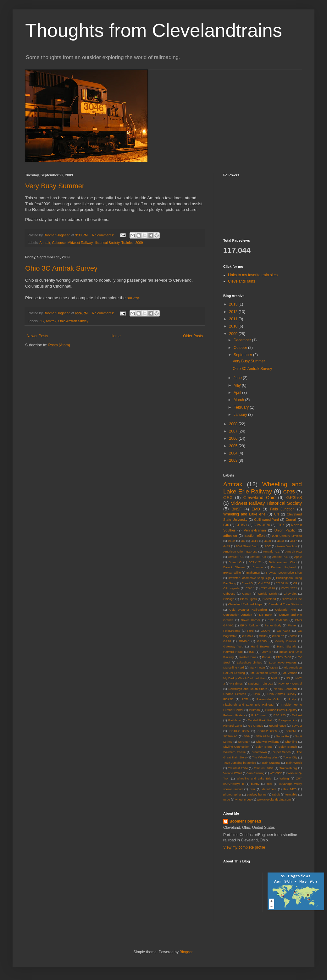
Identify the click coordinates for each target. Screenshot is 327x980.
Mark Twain (257, 667)
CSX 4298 (268, 588)
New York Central (290, 683)
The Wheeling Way (265, 757)
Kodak (266, 657)
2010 (234, 326)
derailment (269, 789)
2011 (234, 319)
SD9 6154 (263, 736)
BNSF (237, 509)
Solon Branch (288, 747)
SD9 (247, 736)
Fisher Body (273, 625)
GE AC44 (284, 631)
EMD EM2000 (277, 620)
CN (277, 514)
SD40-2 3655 (239, 731)
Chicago (229, 599)
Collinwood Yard (266, 520)
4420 (267, 541)
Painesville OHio (268, 699)
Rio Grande (256, 726)
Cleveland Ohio (260, 498)
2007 (234, 431)
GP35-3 (294, 498)
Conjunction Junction (238, 615)
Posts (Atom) (59, 345)
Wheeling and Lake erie (244, 514)
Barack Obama (234, 567)
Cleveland (269, 599)
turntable (291, 794)
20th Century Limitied (287, 536)
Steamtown (259, 752)
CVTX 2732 (289, 588)
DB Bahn (266, 615)
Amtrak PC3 (236, 557)
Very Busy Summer (55, 186)
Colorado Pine (285, 610)
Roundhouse (277, 726)
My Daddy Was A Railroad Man (244, 678)
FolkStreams (232, 631)
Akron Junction (287, 546)
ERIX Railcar (249, 625)
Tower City (290, 757)
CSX (228, 498)
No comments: (104, 235)
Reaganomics (288, 720)
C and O (247, 583)
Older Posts (193, 336)
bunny (255, 784)
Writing (284, 778)
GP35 (289, 492)
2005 (234, 446)
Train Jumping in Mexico (240, 763)
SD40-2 (297, 726)
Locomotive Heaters (283, 662)
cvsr (252, 789)
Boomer (258, 567)
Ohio (257, 694)
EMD (256, 509)
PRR (245, 699)
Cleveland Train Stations (285, 604)
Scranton (244, 742)
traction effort (255, 536)
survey (133, 298)
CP (295, 583)
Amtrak (45, 243)
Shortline (291, 742)
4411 (255, 541)
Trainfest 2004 (238, 768)
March (239, 400)
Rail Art (297, 715)
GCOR (265, 631)
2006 (234, 438)
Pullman (255, 710)
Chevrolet (290, 594)
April (238, 393)
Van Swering (256, 773)
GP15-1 (241, 525)
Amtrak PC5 (280, 557)
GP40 (227, 641)
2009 (234, 334)
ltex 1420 (290, 789)
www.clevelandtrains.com (274, 799)
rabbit (276, 794)
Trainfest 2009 (132, 243)
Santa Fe (282, 736)
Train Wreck (294, 763)
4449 (227, 546)
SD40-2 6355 (267, 731)
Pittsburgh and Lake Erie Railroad (248, 705)
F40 (226, 525)
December (243, 340)
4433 (281, 541)
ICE (252, 652)
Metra (274, 667)
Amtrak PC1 (271, 551)
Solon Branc (264, 747)
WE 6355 (276, 773)
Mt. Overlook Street (264, 673)
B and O (235, 562)
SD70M (291, 731)
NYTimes (237, 683)
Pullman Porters (234, 715)
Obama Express (235, 694)
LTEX (280, 525)
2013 (234, 304)
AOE (268, 546)
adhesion (230, 536)
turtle (227, 799)
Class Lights (249, 599)
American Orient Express (240, 551)
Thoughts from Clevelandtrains (154, 30)
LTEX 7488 (284, 657)
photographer (232, 794)
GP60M (262, 641)
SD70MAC (230, 736)
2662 (232, 541)
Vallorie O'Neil (233, 773)
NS (288, 678)
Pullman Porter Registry (281, 710)
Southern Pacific (234, 752)
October (241, 348)
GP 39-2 (248, 636)
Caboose (59, 243)
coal (269, 784)
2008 (234, 424)
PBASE (228, 699)
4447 (294, 541)
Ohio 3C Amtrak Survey (61, 268)
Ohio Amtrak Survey (73, 321)
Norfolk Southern (285, 689)
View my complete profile (244, 847)
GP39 (294, 636)
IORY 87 (267, 652)
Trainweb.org (288, 768)
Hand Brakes (260, 646)
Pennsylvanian (255, 530)
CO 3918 (282, 583)
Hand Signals (287, 646)
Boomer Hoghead (283, 567)
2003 (234, 460)
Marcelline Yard (234, 667)
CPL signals (231, 588)
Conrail (291, 520)
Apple (298, 557)
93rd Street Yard (247, 546)
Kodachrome (248, 657)
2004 (234, 453)
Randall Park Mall (260, 720)
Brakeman (253, 573)
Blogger (186, 952)
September (243, 355)
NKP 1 (276, 678)
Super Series (282, 752)
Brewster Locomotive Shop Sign (249, 578)
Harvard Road (233, 652)
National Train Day (260, 683)
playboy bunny (257, 794)
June (238, 378)
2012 (234, 312)
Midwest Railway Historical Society (94, 243)
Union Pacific (285, 530)
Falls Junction (282, 509)
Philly (292, 699)
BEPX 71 (255, 562)
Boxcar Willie (232, 573)
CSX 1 (250, 588)
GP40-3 (244, 641)
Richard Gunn (233, 726)
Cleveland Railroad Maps (245, 604)
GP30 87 (278, 636)
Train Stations (271, 763)
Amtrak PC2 (294, 551)
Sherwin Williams (268, 742)
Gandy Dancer (286, 641)
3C (42, 321)
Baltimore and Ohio (283, 562)
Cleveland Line (292, 599)
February (242, 407)
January (241, 415)
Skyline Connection (236, 747)
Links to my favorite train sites (253, 275)
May (238, 385)
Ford (251, 631)
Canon (247, 594)
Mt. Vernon (290, 673)
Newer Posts (37, 336)
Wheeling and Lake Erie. (254, 778)
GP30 (263, 636)
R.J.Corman (259, 715)
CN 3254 (264, 583)
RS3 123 (280, 715)
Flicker (292, 625)
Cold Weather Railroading (248, 610)
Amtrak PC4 (258, 557)
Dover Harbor (250, 620)
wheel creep (243, 799)
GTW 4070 (262, 525)
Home (116, 336)
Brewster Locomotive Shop (284, 573)
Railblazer (235, 720)
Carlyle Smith (268, 594)
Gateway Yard (233, 646)
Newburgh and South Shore (248, 689)
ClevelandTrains (241, 281)
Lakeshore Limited (249, 662)
